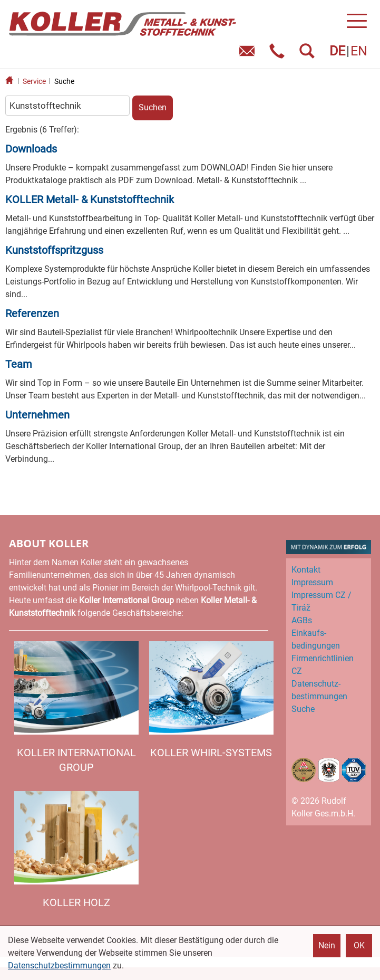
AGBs (302, 620)
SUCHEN (309, 55)
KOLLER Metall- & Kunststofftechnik (90, 199)
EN (359, 51)
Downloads (31, 149)
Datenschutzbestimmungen (59, 965)
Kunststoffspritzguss (54, 250)
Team (19, 364)
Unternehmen (37, 415)
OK (359, 945)
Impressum (312, 582)
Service (34, 81)
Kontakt (306, 570)
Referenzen (32, 313)
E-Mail (249, 55)
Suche (64, 81)
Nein (327, 945)
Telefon (279, 55)
